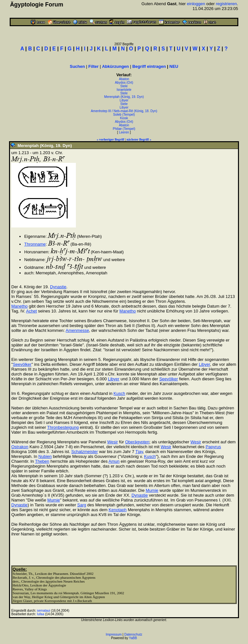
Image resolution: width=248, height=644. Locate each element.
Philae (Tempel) (124, 129)
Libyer (124, 100)
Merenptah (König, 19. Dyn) (124, 97)
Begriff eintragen (149, 66)
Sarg (82, 505)
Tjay (139, 452)
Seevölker (22, 364)
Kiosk (124, 118)
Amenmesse (77, 330)
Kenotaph (118, 510)
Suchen (77, 66)
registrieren (226, 4)
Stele (124, 86)
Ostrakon (20, 447)
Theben (42, 461)
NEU (174, 66)
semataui (44, 611)
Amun (114, 461)
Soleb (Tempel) (124, 115)
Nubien (45, 456)
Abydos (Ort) (124, 83)
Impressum (114, 634)
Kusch (119, 393)
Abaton (124, 79)
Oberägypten (137, 442)
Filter (94, 66)
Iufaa (41, 614)
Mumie (152, 490)
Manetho (20, 306)
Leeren (124, 132)
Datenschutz (133, 634)
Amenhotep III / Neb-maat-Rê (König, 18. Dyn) (124, 111)
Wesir (113, 442)
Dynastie (58, 287)
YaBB (133, 638)
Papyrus (213, 447)
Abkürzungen (115, 66)
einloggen (196, 4)
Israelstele (124, 90)
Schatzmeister (85, 452)
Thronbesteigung (63, 427)
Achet (31, 311)
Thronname (35, 244)
